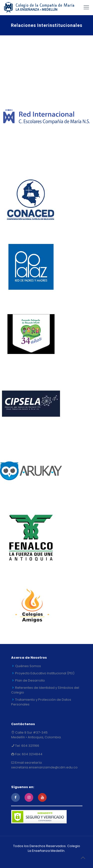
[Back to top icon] (83, 858)
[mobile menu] (86, 7)
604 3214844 (32, 754)
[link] (46, 117)
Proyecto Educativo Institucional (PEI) (45, 673)
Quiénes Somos (28, 666)
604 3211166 (30, 746)
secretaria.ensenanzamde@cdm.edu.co (44, 767)
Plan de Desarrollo (30, 680)
